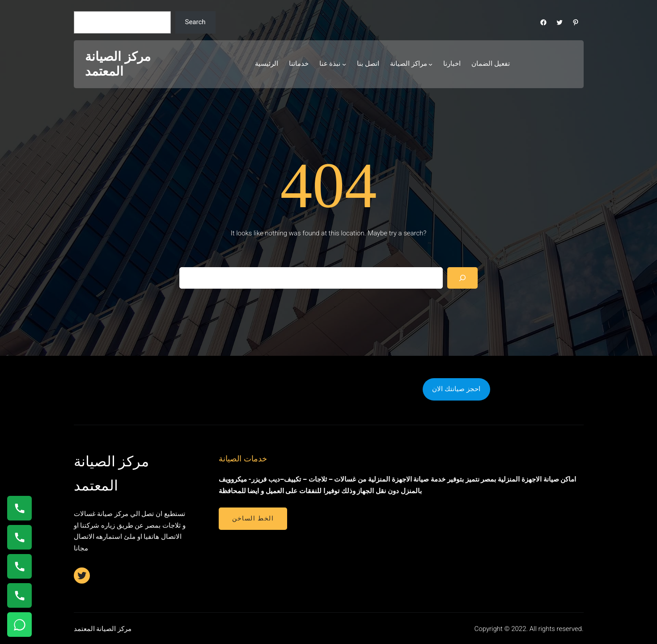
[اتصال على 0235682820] (19, 537)
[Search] (462, 278)
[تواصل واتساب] (19, 625)
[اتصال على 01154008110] (19, 508)
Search (195, 22)
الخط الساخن (253, 518)
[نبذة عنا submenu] (344, 64)
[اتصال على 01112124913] (19, 566)
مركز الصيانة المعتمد (118, 64)
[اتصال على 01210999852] (19, 595)
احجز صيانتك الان (456, 389)
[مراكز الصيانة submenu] (430, 64)
